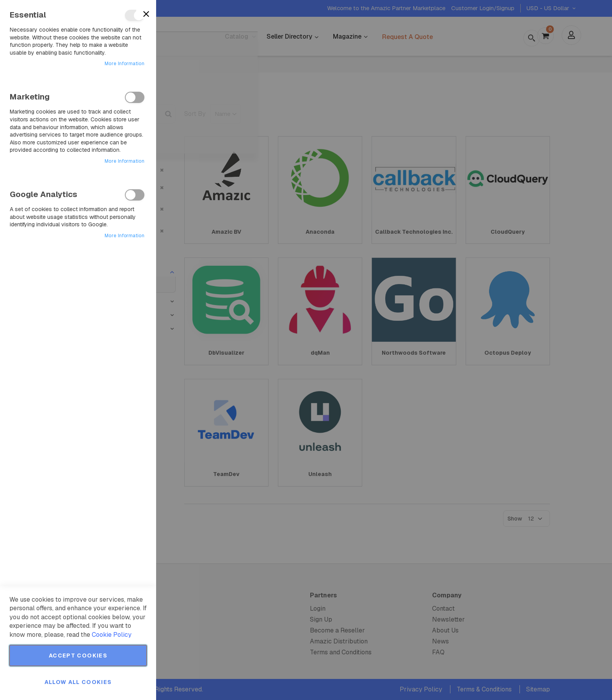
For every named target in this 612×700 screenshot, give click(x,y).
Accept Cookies (78, 656)
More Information (125, 64)
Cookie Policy (112, 635)
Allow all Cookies (78, 682)
